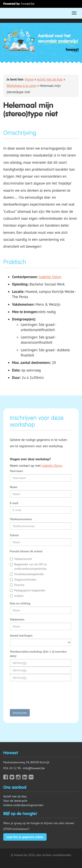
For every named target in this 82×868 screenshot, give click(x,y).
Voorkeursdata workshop (38, 654)
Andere (17, 596)
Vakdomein (17, 619)
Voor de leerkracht (15, 801)
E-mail (14, 503)
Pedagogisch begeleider (28, 590)
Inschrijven (20, 713)
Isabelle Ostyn (50, 277)
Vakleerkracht (21, 559)
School (14, 535)
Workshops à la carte (21, 86)
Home (29, 79)
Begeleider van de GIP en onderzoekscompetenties (28, 566)
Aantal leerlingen (21, 635)
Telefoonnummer (21, 519)
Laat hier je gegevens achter (25, 837)
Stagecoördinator (23, 579)
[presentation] (43, 697)
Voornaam (16, 471)
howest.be (28, 4)
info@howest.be (34, 768)
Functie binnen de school (26, 551)
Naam (14, 487)
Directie (17, 585)
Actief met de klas (50, 79)
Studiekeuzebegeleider (27, 574)
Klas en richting (20, 603)
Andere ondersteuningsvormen (23, 805)
